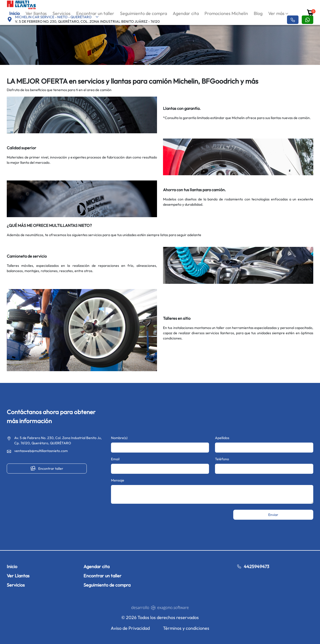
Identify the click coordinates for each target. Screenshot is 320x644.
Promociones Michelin (226, 13)
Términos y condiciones (186, 628)
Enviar (273, 515)
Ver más (276, 13)
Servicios (61, 13)
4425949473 (253, 566)
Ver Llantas (18, 576)
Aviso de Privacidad (130, 628)
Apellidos (222, 438)
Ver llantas (36, 13)
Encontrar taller (47, 468)
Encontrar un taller (95, 13)
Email (115, 459)
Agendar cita (186, 13)
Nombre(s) (119, 438)
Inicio (14, 13)
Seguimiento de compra (143, 13)
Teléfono (222, 459)
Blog (258, 13)
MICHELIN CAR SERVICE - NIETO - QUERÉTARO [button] (57, 17)
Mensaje (118, 480)
